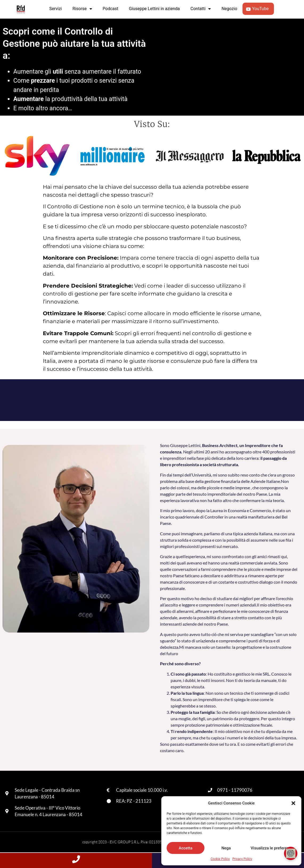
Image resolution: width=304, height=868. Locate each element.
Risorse (82, 9)
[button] (293, 803)
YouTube (258, 9)
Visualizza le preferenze (272, 848)
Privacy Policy (242, 859)
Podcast (111, 9)
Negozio (229, 9)
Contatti (201, 9)
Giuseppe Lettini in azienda (154, 9)
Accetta (186, 848)
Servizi (56, 9)
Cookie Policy (220, 859)
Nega (226, 848)
